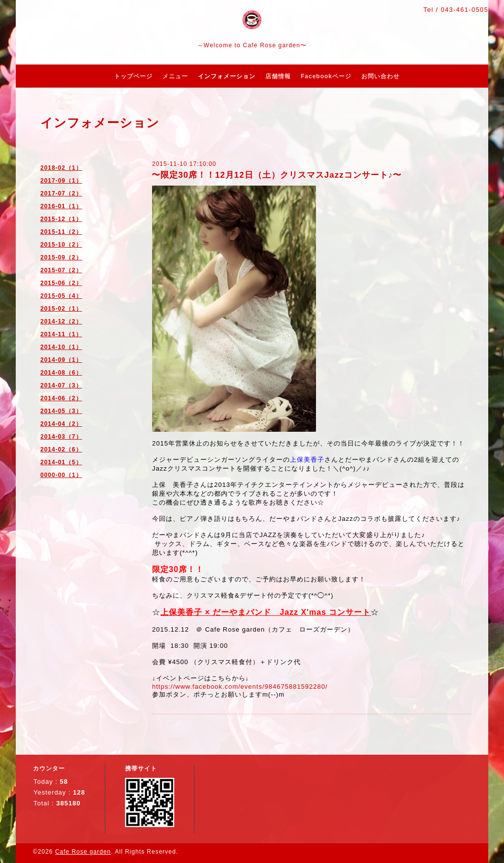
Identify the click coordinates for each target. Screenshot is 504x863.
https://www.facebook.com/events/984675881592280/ (240, 687)
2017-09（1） (61, 181)
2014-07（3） (61, 385)
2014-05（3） (61, 411)
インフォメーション (227, 76)
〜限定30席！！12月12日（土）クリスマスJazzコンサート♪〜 (277, 175)
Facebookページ (326, 76)
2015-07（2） (61, 270)
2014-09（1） (61, 360)
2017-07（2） (61, 193)
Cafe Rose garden (83, 852)
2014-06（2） (61, 398)
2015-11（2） (61, 232)
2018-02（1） (61, 168)
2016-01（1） (61, 206)
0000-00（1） (61, 475)
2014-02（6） (61, 449)
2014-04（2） (61, 424)
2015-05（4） (61, 296)
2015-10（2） (61, 245)
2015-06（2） (61, 283)
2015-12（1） (61, 219)
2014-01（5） (61, 462)
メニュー (175, 76)
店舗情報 (278, 76)
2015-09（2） (61, 257)
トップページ (133, 76)
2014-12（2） (61, 321)
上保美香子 (307, 460)
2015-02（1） (61, 309)
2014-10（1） (61, 347)
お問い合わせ (380, 76)
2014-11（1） (61, 334)
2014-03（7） (61, 437)
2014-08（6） (61, 373)
